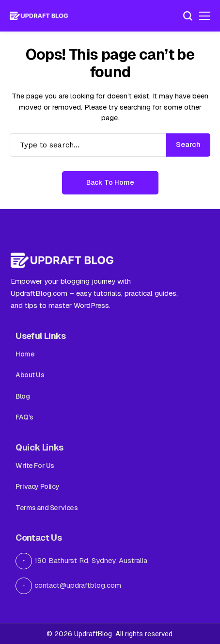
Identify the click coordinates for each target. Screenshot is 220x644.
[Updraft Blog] (39, 16)
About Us (30, 375)
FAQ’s (24, 417)
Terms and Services (47, 508)
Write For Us (35, 466)
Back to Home (110, 182)
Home (25, 354)
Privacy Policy (37, 486)
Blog (23, 396)
